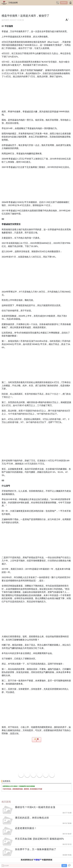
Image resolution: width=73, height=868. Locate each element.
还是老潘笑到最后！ (26, 828)
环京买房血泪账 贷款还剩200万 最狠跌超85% (39, 839)
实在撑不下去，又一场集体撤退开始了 (36, 849)
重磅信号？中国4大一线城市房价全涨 (35, 807)
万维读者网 (13, 3)
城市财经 (5, 20)
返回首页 (64, 3)
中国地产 (37, 860)
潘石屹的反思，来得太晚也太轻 (32, 818)
